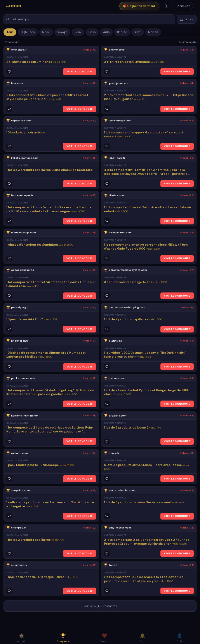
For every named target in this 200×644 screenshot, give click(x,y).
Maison (153, 32)
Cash (92, 32)
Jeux (78, 32)
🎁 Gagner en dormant (139, 6)
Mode (46, 32)
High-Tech (28, 32)
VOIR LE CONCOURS (80, 72)
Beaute (122, 32)
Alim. (138, 32)
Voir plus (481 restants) (100, 606)
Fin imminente (188, 42)
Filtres (187, 19)
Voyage (62, 32)
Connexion (183, 6)
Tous (10, 32)
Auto (106, 32)
